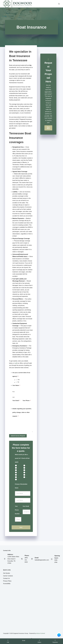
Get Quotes (7, 573)
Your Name (16, 385)
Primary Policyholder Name (21, 486)
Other (19, 479)
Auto (19, 465)
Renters (27, 468)
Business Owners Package (27, 475)
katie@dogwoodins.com (42, 560)
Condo (19, 468)
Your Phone (27, 400)
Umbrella (19, 475)
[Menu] (59, 4)
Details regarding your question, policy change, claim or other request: (22, 412)
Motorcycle (19, 472)
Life (27, 470)
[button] (48, 128)
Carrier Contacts (8, 576)
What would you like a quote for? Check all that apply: (22, 458)
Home (27, 465)
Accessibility (7, 584)
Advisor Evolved (40, 633)
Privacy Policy (7, 581)
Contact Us (6, 578)
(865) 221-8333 (26, 560)
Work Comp (19, 477)
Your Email (16, 400)
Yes (18, 380)
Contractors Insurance (27, 477)
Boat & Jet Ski (27, 472)
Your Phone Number (18, 510)
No (18, 382)
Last (13, 397)
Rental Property (19, 470)
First (13, 392)
